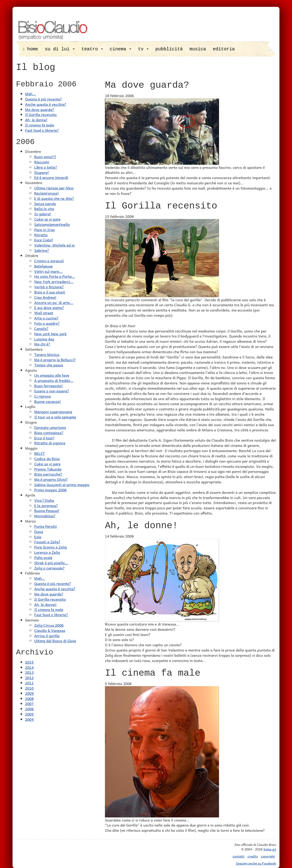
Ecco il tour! (44, 438)
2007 (29, 703)
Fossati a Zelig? (47, 542)
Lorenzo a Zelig (47, 552)
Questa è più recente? (43, 99)
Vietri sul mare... (48, 271)
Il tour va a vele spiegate (55, 417)
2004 (29, 719)
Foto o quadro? (47, 323)
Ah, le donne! (36, 120)
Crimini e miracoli (49, 261)
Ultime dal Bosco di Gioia (55, 641)
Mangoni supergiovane (53, 412)
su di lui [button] (60, 49)
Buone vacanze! (48, 401)
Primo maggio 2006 (50, 490)
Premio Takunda (48, 469)
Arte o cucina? (46, 318)
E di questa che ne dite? (54, 198)
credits (253, 856)
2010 (29, 688)
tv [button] (143, 49)
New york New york (50, 334)
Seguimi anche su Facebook (256, 863)
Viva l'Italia (44, 500)
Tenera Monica (47, 354)
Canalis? (41, 328)
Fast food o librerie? (42, 130)
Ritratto (41, 235)
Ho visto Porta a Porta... (55, 276)
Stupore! (42, 172)
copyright (268, 856)
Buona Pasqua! (47, 510)
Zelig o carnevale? (50, 568)
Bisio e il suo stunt (50, 292)
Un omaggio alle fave (52, 375)
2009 (29, 693)
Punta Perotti (46, 526)
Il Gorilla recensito (41, 114)
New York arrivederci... (54, 281)
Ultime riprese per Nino (54, 188)
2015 (29, 662)
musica (198, 49)
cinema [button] (120, 49)
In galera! (43, 214)
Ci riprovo (43, 396)
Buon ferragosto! (49, 386)
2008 (29, 698)
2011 (29, 683)
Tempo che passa (49, 365)
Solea (270, 849)
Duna (39, 531)
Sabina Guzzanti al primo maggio (62, 484)
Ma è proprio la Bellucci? (55, 360)
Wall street (44, 313)
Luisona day (44, 339)
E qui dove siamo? (49, 307)
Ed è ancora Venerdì (51, 177)
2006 (29, 709)
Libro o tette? (46, 167)
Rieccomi (42, 162)
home (31, 49)
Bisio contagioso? (49, 433)
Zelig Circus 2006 (49, 625)
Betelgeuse (43, 266)
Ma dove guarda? (40, 109)
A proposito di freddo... (54, 380)
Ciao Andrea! (45, 297)
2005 (29, 714)
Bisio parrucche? (48, 474)
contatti (239, 856)
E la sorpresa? (46, 505)
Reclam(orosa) (46, 193)
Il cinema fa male (40, 125)
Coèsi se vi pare (47, 219)
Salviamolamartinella (52, 224)
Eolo (38, 537)
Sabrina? (42, 250)
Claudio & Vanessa (50, 630)
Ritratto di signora (50, 443)
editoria (224, 49)
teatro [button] (92, 49)
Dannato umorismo (50, 427)
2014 (29, 667)
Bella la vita (44, 209)
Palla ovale (43, 557)
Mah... (30, 94)
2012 (29, 677)
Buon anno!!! (45, 157)
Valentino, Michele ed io (54, 245)
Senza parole (45, 203)
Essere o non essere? (52, 391)
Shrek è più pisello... (51, 563)
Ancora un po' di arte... (54, 302)
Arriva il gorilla (47, 636)
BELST (40, 453)
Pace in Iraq (44, 229)
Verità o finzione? (49, 287)
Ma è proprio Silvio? (51, 479)
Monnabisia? (45, 516)
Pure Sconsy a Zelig (51, 547)
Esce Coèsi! (44, 240)
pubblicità (169, 49)
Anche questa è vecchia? (46, 104)
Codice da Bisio (47, 458)
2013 (29, 672)
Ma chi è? (42, 344)
